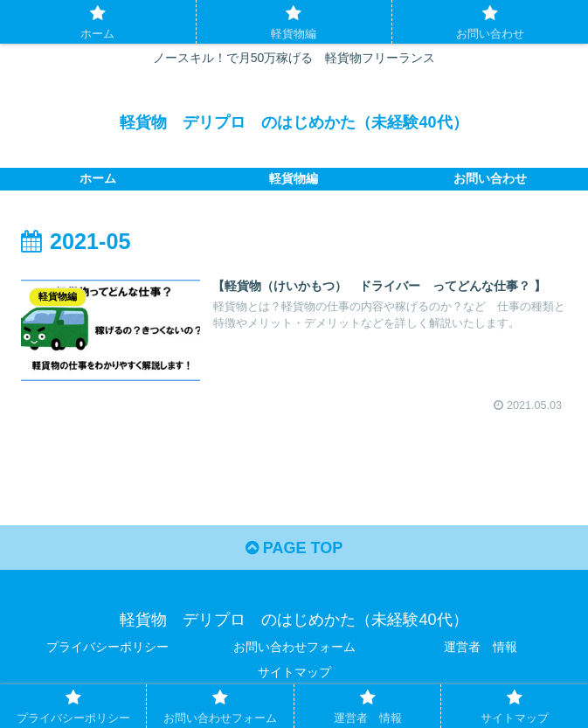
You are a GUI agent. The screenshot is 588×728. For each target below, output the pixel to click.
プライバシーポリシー (107, 647)
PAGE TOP (294, 548)
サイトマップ (294, 672)
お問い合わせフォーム (294, 647)
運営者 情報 (481, 647)
